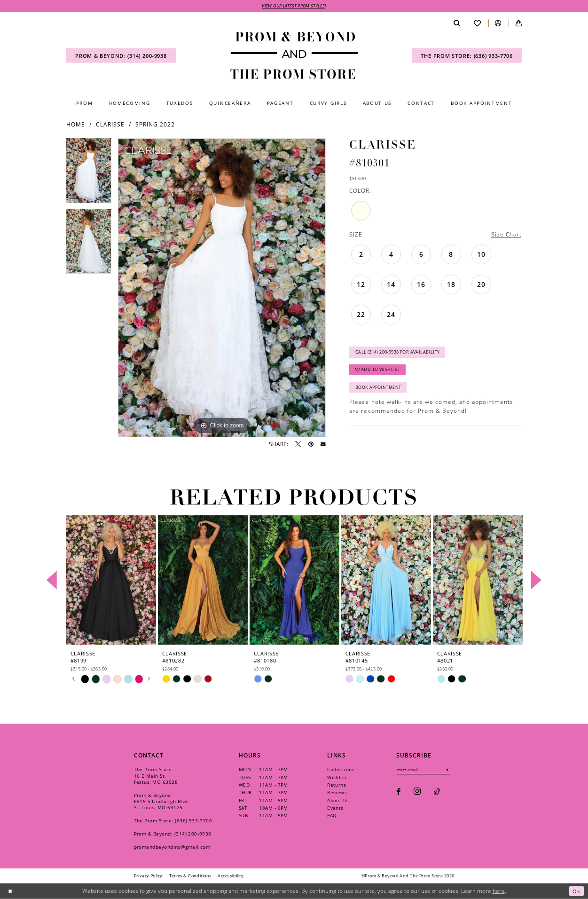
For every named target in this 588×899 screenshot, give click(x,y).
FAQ (332, 816)
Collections (341, 770)
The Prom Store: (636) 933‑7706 (173, 821)
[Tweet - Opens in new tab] (298, 445)
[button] (498, 24)
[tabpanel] (89, 174)
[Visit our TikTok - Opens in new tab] (437, 793)
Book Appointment (378, 391)
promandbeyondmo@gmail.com (172, 847)
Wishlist (337, 777)
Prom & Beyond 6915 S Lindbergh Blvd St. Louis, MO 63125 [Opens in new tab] (161, 802)
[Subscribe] (451, 770)
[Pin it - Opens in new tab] (311, 445)
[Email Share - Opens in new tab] (323, 445)
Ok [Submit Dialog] (576, 891)
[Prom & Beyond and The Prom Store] (294, 56)
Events (335, 808)
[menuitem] (121, 56)
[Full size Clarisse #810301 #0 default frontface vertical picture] (222, 288)
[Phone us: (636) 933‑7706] (467, 56)
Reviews (337, 793)
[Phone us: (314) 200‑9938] (121, 56)
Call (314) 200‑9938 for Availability (398, 354)
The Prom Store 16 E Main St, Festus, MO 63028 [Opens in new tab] (156, 776)
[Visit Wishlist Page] (477, 24)
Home (76, 125)
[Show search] (457, 24)
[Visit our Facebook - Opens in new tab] (398, 793)
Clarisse (110, 125)
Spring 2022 (155, 125)
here (499, 891)
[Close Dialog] (11, 891)
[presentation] (111, 580)
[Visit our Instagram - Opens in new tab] (417, 793)
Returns (337, 785)
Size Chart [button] (506, 235)
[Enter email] (425, 770)
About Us (338, 800)
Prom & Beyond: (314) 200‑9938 (173, 834)
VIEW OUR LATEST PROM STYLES (294, 6)
